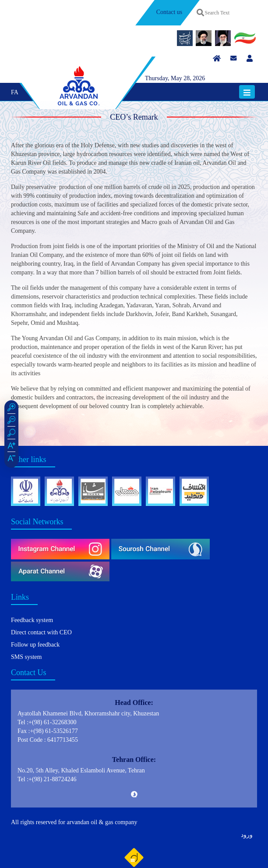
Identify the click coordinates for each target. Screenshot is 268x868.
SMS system (26, 657)
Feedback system (32, 620)
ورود (247, 835)
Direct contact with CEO (41, 632)
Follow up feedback (35, 645)
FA (15, 92)
